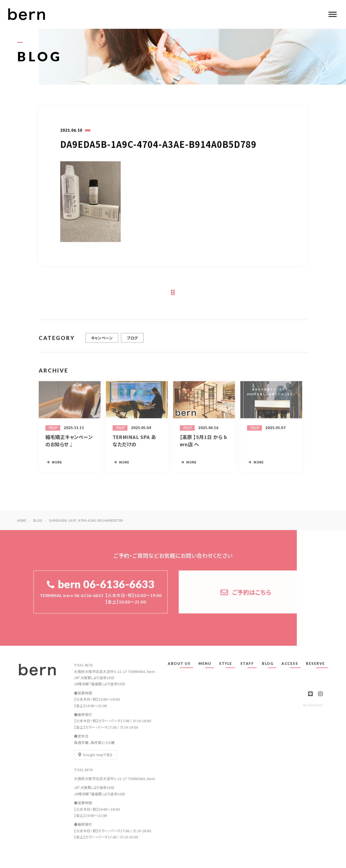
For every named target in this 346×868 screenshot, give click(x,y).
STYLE (226, 664)
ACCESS (290, 664)
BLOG (268, 664)
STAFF (247, 664)
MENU (205, 664)
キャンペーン (102, 341)
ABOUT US (179, 664)
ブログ (132, 341)
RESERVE (315, 664)
